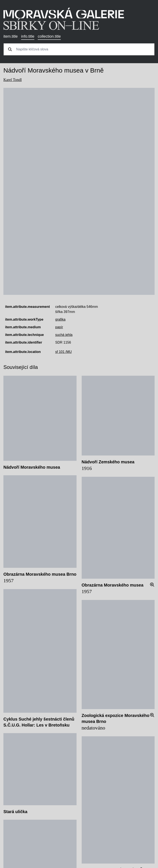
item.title (11, 36)
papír (59, 327)
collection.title (49, 36)
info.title (28, 36)
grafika (60, 319)
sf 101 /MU (63, 352)
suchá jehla (64, 335)
